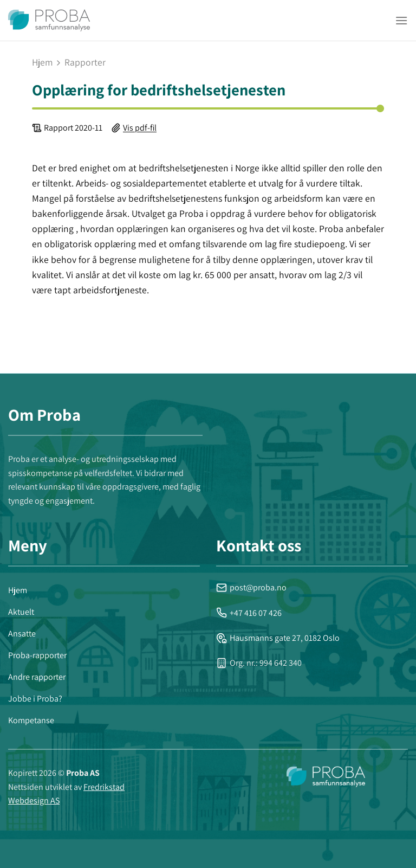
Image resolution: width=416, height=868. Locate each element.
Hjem (43, 62)
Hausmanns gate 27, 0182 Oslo (278, 638)
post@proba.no (251, 587)
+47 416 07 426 (249, 613)
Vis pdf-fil (140, 128)
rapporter (85, 62)
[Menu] (401, 20)
